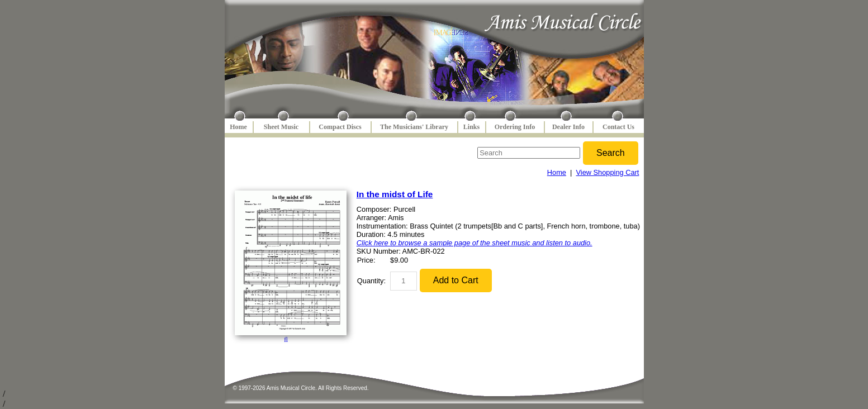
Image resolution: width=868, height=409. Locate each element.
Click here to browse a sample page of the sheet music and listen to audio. (475, 243)
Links (471, 127)
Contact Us (618, 127)
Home (238, 127)
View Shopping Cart (608, 172)
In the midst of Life (395, 194)
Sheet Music (281, 127)
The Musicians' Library (414, 127)
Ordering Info (515, 127)
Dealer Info (568, 127)
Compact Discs (340, 127)
